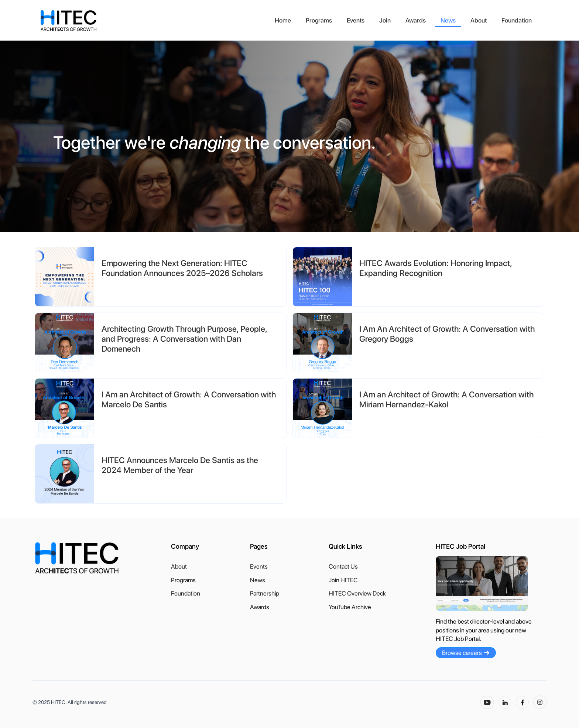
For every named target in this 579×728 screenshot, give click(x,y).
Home (283, 20)
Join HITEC (343, 580)
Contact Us (343, 567)
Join (385, 20)
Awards (416, 20)
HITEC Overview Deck (357, 594)
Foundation (517, 20)
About (479, 20)
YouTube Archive (350, 607)
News (448, 20)
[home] (154, 21)
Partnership (265, 594)
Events (356, 20)
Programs (319, 20)
